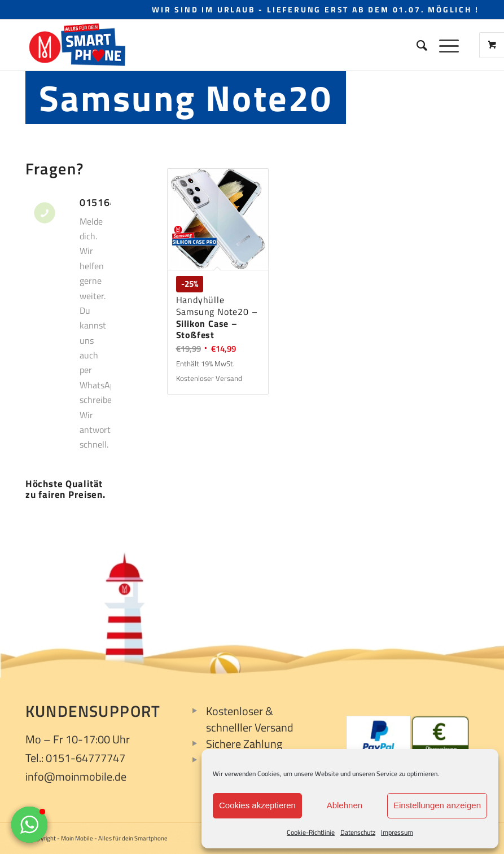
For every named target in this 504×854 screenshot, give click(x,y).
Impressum (397, 832)
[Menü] (443, 45)
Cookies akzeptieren (257, 805)
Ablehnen (345, 805)
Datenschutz (358, 832)
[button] (29, 825)
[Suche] (417, 45)
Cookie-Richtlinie (311, 832)
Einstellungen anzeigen (437, 805)
